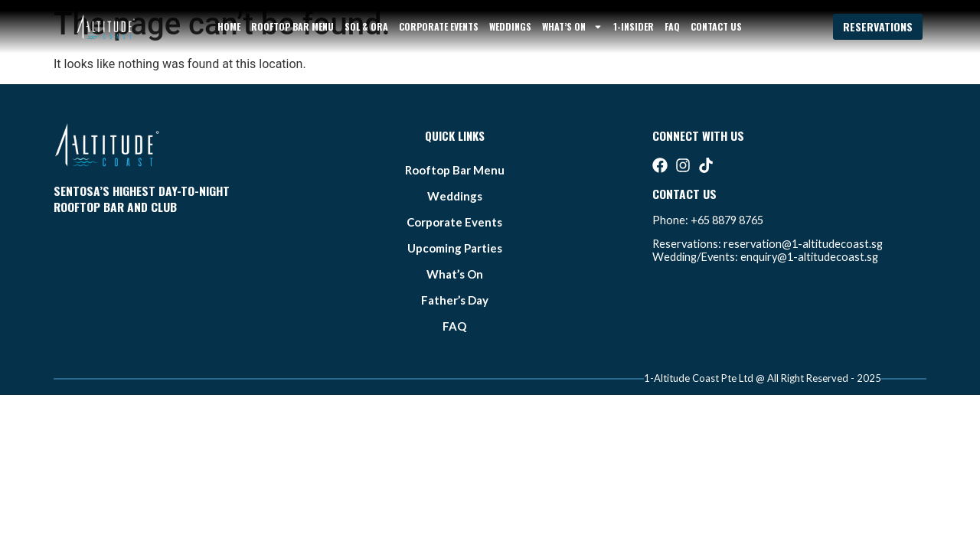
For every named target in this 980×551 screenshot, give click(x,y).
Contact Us (716, 26)
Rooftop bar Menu (292, 26)
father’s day (455, 300)
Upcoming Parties (455, 248)
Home (229, 26)
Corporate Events (439, 26)
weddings (510, 26)
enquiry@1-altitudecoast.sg (809, 257)
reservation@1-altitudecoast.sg (803, 244)
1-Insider (634, 26)
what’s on (572, 27)
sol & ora (366, 26)
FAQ (672, 26)
